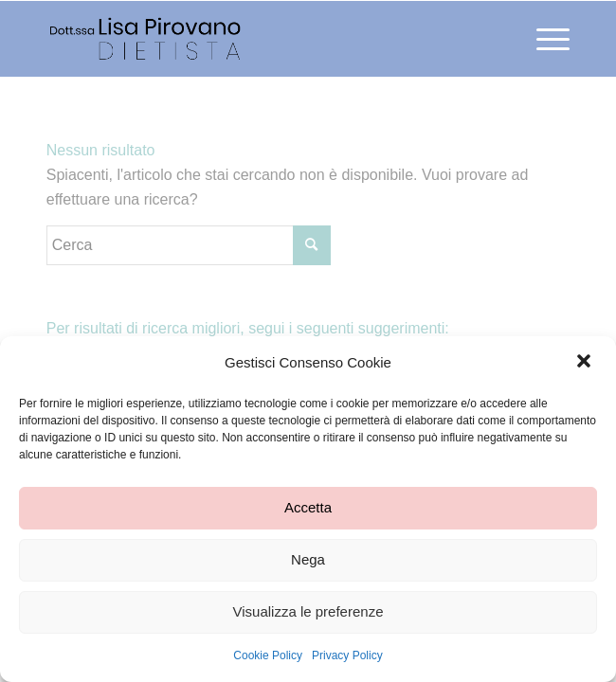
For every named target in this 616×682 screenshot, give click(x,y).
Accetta (308, 507)
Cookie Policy (268, 655)
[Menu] (544, 39)
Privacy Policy (347, 655)
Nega (308, 559)
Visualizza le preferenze (308, 611)
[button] (586, 363)
